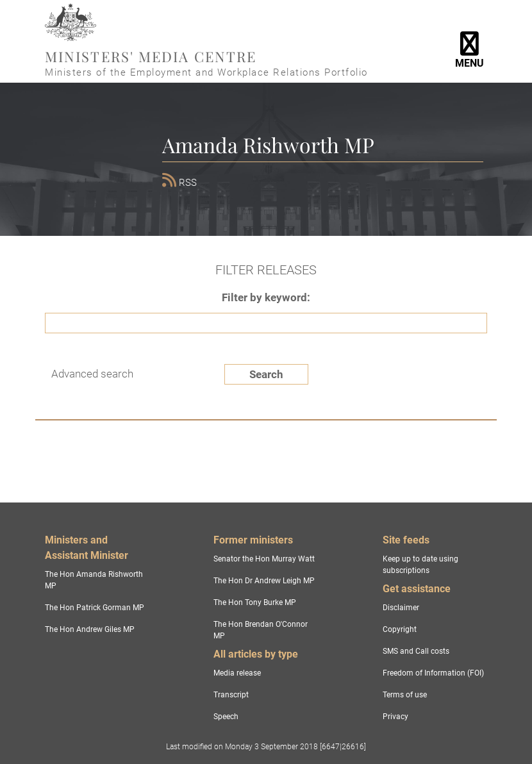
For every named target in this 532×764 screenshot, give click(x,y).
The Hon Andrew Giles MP (90, 629)
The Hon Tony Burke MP (255, 602)
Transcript (231, 695)
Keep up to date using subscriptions (420, 565)
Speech (226, 717)
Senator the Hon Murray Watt (264, 559)
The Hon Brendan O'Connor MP (261, 630)
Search (266, 374)
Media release (237, 673)
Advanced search (92, 374)
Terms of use (405, 695)
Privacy (395, 717)
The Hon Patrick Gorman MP (95, 608)
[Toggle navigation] (469, 42)
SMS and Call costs (416, 651)
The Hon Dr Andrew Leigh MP (264, 581)
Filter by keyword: (266, 297)
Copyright (400, 629)
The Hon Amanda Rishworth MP (94, 580)
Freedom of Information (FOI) (433, 673)
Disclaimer (401, 608)
